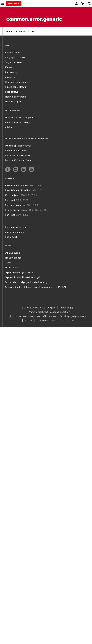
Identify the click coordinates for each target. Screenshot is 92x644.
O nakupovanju (13, 253)
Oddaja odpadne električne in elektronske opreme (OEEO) (35, 287)
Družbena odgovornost (17, 82)
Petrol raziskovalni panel (18, 155)
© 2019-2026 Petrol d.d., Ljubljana (38, 308)
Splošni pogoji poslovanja (73, 316)
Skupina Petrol (13, 53)
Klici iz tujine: (12, 195)
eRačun (9, 127)
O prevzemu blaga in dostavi (20, 272)
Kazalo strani (68, 321)
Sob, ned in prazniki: (15, 205)
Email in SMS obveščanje (18, 160)
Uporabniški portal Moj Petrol (20, 117)
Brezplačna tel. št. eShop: (18, 190)
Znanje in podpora (14, 232)
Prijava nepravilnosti (15, 87)
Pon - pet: (10, 200)
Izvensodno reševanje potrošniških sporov (34, 316)
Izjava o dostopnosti (47, 321)
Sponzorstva (12, 92)
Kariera (9, 67)
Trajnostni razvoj (14, 62)
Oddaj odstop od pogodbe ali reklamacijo (27, 282)
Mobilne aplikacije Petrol (18, 146)
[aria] (8, 169)
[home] (14, 4)
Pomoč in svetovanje (16, 227)
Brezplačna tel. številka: (17, 185)
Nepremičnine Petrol (16, 97)
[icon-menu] (3, 4)
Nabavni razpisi (13, 102)
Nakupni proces (13, 258)
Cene (8, 263)
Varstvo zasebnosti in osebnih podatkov (50, 312)
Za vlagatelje (12, 72)
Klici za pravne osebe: (17, 210)
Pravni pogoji (66, 308)
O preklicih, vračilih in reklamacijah (23, 277)
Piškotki (29, 321)
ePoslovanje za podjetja (18, 122)
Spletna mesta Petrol (16, 151)
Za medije (10, 77)
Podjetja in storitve (15, 57)
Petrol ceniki (11, 237)
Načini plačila (12, 268)
